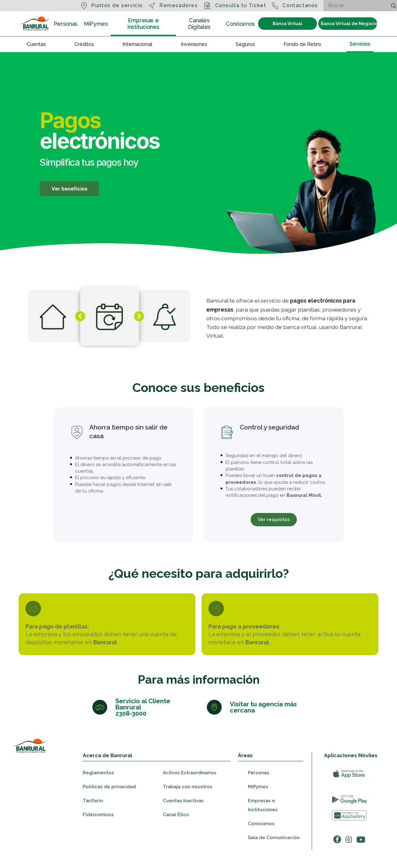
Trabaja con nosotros (188, 799)
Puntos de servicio (117, 5)
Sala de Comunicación (274, 850)
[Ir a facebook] (337, 851)
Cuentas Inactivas (183, 813)
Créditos (84, 44)
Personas (66, 24)
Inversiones (194, 44)
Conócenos (240, 24)
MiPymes (96, 24)
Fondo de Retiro (302, 44)
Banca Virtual (288, 24)
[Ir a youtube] (361, 851)
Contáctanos (300, 5)
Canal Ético (176, 827)
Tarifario (93, 813)
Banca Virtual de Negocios (349, 24)
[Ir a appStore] (349, 786)
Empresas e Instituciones (143, 24)
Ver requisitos (274, 520)
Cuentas (36, 44)
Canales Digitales (199, 24)
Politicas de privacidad (109, 799)
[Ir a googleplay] (349, 812)
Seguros (245, 44)
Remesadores (179, 5)
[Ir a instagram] (349, 851)
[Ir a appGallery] (349, 828)
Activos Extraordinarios (190, 785)
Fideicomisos (98, 827)
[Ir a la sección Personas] (35, 24)
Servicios (360, 44)
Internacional (137, 44)
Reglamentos (98, 785)
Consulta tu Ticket (241, 5)
